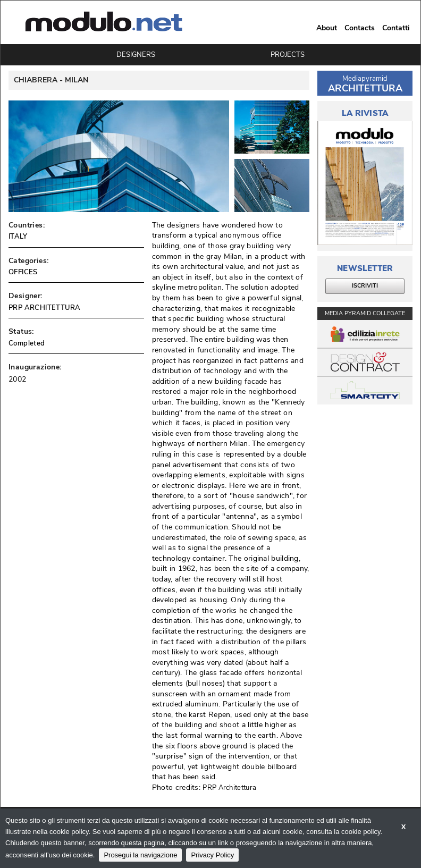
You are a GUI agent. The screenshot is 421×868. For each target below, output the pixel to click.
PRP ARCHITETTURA (44, 308)
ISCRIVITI (365, 286)
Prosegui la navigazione (140, 855)
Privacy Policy (212, 855)
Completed (27, 343)
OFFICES (23, 272)
